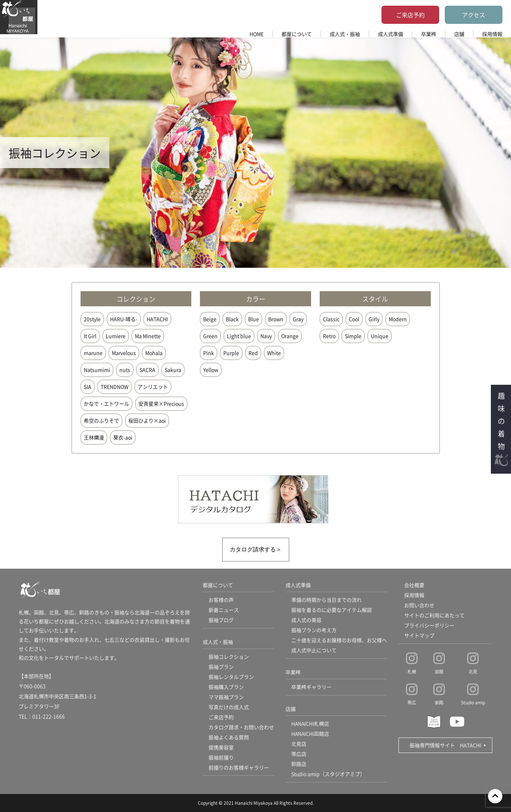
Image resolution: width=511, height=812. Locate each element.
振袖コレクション (229, 657)
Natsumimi (97, 370)
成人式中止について (314, 650)
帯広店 (299, 754)
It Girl (90, 336)
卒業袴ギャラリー (311, 687)
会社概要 (414, 585)
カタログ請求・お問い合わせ (241, 727)
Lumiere (116, 336)
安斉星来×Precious (161, 403)
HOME (257, 34)
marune (93, 353)
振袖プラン (221, 667)
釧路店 (299, 764)
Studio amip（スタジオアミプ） (328, 774)
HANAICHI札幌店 (311, 724)
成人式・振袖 (345, 34)
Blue (254, 319)
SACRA (147, 370)
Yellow (211, 370)
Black (232, 319)
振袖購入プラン (226, 687)
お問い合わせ (419, 605)
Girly (374, 319)
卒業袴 (429, 34)
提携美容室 (221, 748)
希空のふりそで (101, 420)
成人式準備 (391, 34)
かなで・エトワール (106, 403)
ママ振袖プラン (226, 697)
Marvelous (124, 353)
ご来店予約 (410, 15)
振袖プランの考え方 (314, 630)
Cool (354, 319)
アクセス (474, 15)
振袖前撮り (221, 758)
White (274, 353)
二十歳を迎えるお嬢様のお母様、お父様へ (339, 640)
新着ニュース (224, 610)
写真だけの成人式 (229, 707)
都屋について (297, 34)
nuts (125, 370)
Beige (210, 319)
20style (92, 319)
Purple (231, 353)
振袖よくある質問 (229, 737)
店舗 (459, 34)
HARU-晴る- (124, 319)
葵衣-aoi (123, 437)
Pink (209, 353)
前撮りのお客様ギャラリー (239, 768)
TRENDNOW (115, 387)
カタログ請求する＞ (256, 549)
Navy (266, 336)
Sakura (173, 370)
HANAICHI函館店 (311, 734)
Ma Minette (148, 336)
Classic (331, 319)
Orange (290, 336)
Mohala (154, 353)
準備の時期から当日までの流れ (327, 600)
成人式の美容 (306, 620)
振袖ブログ (221, 620)
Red (253, 353)
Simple (353, 336)
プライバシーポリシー (429, 626)
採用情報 (492, 34)
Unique (380, 336)
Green (210, 336)
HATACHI (157, 319)
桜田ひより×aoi (147, 420)
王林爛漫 (94, 437)
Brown (276, 319)
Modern (398, 319)
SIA (88, 387)
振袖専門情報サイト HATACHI (445, 745)
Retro (329, 336)
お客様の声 (221, 600)
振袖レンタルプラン (231, 677)
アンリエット (153, 387)
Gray (298, 319)
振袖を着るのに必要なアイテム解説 (332, 610)
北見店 (299, 744)
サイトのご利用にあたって (434, 615)
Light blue (239, 336)
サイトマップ (419, 636)
